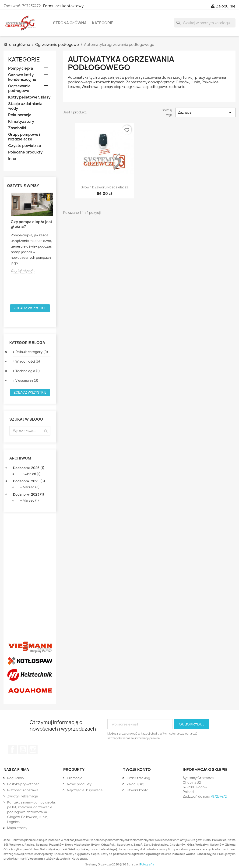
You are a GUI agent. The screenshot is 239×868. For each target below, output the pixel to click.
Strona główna (70, 23)
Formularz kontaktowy (63, 6)
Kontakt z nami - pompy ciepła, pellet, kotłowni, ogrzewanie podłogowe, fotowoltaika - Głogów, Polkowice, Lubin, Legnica (32, 812)
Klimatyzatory (21, 121)
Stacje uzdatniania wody (25, 106)
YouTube (23, 749)
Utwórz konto (138, 790)
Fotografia (147, 864)
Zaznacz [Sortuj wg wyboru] (205, 112)
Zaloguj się (135, 784)
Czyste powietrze (25, 146)
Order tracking (138, 778)
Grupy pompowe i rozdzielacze (24, 137)
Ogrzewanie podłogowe (19, 88)
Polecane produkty (25, 152)
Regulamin (16, 778)
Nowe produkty (79, 784)
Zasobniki (17, 128)
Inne (12, 159)
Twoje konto (137, 769)
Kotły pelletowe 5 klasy (29, 97)
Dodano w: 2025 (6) (29, 481)
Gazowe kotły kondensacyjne (22, 77)
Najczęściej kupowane (85, 790)
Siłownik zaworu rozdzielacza (105, 187)
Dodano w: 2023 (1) (29, 494)
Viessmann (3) (27, 380)
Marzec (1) (31, 500)
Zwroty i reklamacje (23, 796)
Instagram (33, 749)
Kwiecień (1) (32, 474)
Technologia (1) (28, 371)
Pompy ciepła (21, 68)
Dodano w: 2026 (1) (29, 468)
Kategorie (103, 23)
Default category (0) (32, 352)
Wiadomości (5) (28, 361)
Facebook (12, 749)
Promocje (75, 778)
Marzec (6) (31, 487)
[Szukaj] (205, 23)
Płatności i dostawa (23, 790)
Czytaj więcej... (23, 271)
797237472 (219, 796)
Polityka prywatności (24, 784)
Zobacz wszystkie (30, 308)
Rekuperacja (20, 115)
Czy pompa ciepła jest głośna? (32, 224)
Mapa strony (17, 828)
